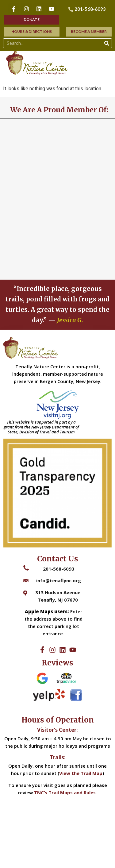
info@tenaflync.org (59, 580)
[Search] (107, 43)
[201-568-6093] (88, 9)
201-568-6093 (59, 569)
